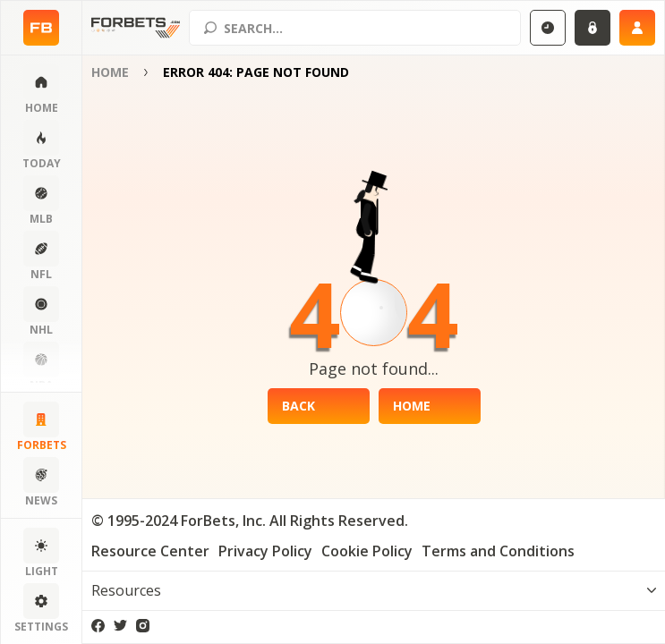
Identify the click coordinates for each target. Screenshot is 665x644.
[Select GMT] (548, 28)
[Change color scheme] (41, 554)
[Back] (319, 406)
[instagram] (143, 626)
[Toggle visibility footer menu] (374, 590)
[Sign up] (637, 28)
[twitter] (120, 626)
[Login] (593, 28)
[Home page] (41, 28)
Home (110, 72)
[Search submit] (210, 28)
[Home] (430, 406)
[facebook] (98, 626)
